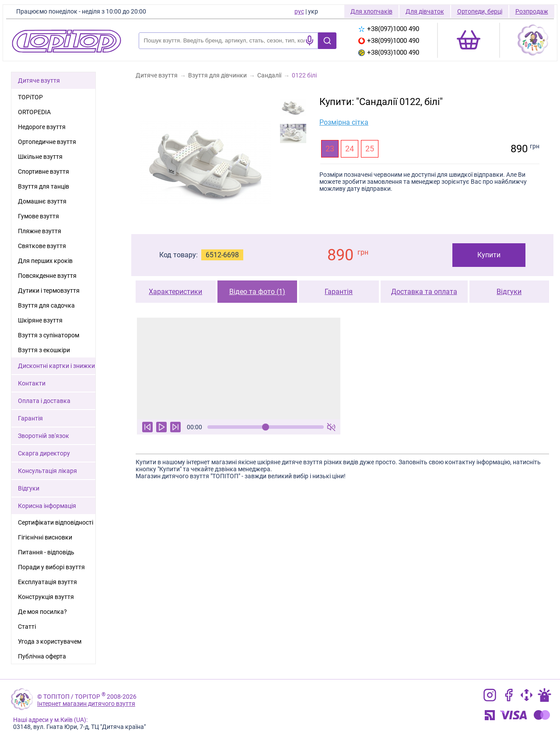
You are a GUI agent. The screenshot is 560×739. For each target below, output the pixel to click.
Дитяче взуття (39, 81)
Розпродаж (532, 11)
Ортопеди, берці (480, 11)
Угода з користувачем (50, 641)
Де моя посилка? (42, 612)
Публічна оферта (42, 656)
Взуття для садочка (46, 305)
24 (350, 149)
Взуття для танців (44, 186)
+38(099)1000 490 (389, 41)
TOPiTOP (30, 97)
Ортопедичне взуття (47, 142)
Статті (27, 627)
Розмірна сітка (344, 122)
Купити (489, 255)
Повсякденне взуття (47, 276)
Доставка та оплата (424, 292)
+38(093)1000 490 (389, 53)
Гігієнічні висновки (45, 537)
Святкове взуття (42, 246)
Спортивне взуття (44, 172)
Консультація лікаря (47, 471)
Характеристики (175, 292)
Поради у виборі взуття (51, 567)
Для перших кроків (45, 261)
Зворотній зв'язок (44, 436)
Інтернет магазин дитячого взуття (86, 704)
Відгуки (509, 292)
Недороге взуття (42, 127)
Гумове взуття (38, 216)
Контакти (32, 383)
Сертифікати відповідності (56, 522)
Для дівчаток (425, 11)
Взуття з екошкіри (44, 350)
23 (330, 149)
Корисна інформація (47, 506)
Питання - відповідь (46, 552)
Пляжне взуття (40, 231)
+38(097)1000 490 (389, 29)
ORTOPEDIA (34, 112)
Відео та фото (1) (257, 292)
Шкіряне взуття (40, 320)
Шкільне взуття (40, 157)
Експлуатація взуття (47, 582)
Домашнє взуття (42, 201)
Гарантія (339, 292)
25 (370, 149)
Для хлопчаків (371, 11)
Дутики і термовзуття (49, 291)
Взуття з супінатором (49, 335)
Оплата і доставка (44, 401)
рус (299, 11)
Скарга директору (44, 453)
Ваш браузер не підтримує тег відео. (239, 368)
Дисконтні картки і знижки (56, 366)
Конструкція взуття (46, 597)
